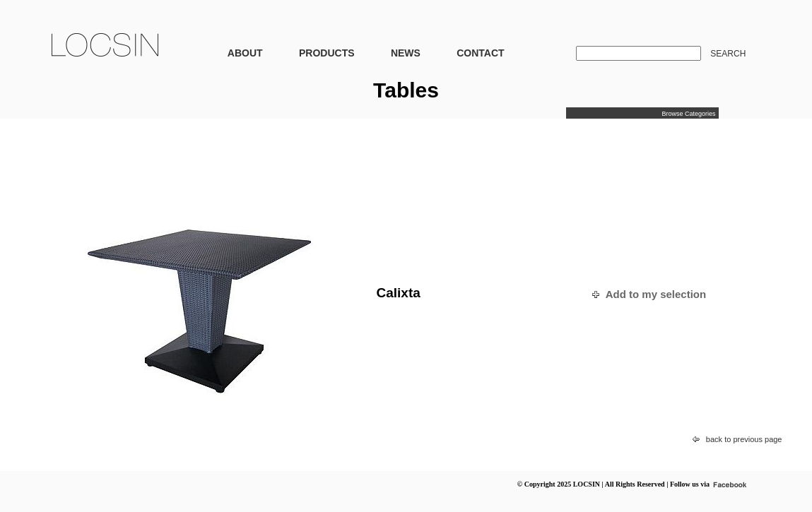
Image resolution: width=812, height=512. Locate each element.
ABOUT (245, 53)
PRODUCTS (327, 53)
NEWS (406, 53)
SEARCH (728, 54)
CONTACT (480, 53)
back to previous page (744, 439)
